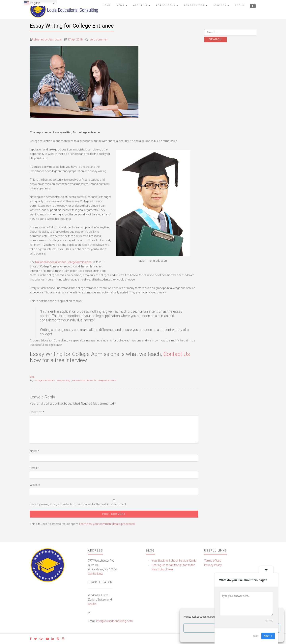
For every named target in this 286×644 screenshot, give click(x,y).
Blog (32, 377)
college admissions (45, 380)
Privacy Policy (213, 565)
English (32, 3)
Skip (256, 636)
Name (35, 451)
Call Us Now (96, 574)
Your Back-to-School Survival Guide (174, 561)
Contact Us (177, 354)
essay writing (64, 380)
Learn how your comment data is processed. (107, 524)
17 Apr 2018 (75, 40)
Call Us (92, 604)
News (122, 5)
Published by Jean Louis (47, 40)
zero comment (99, 40)
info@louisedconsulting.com (114, 621)
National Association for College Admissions (63, 262)
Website (35, 485)
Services (221, 5)
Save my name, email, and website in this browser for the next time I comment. (78, 504)
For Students (196, 5)
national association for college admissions (94, 380)
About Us (142, 5)
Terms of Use (213, 561)
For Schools (167, 5)
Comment (37, 412)
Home (107, 5)
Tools (239, 5)
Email (34, 468)
